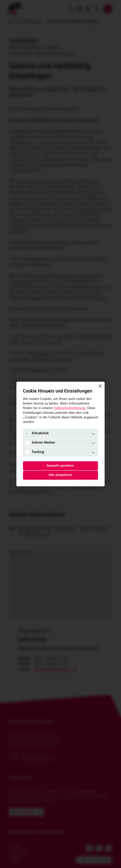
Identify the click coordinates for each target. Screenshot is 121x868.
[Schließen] (100, 386)
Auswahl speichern (60, 466)
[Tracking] (27, 452)
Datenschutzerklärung (70, 408)
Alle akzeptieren (60, 475)
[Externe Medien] (27, 443)
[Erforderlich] (27, 433)
